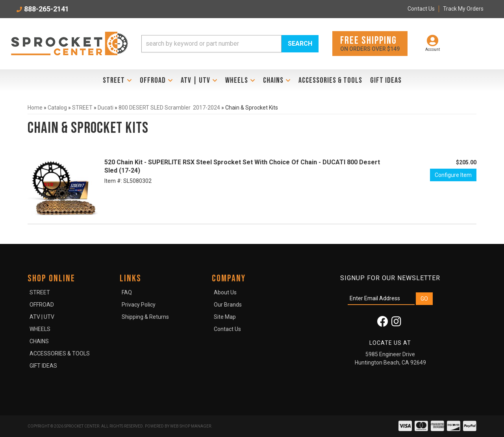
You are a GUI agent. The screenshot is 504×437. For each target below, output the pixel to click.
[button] (230, 44)
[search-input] (211, 44)
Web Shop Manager (191, 426)
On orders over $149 (370, 43)
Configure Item (453, 175)
